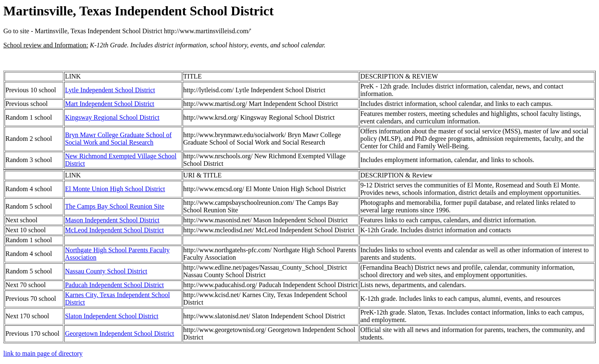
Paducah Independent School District (114, 285)
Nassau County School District (106, 271)
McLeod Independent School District (114, 230)
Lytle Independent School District (110, 90)
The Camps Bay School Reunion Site (115, 206)
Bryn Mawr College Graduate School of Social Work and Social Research (118, 139)
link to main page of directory (43, 353)
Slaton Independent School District (111, 316)
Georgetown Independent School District (119, 333)
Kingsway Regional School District (112, 117)
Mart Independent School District (110, 104)
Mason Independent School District (112, 220)
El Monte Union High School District (115, 189)
